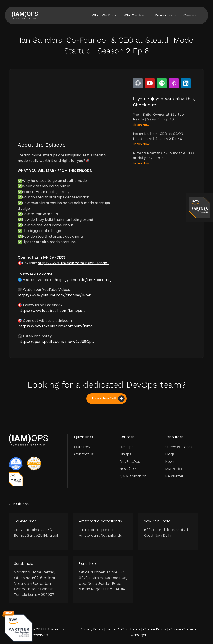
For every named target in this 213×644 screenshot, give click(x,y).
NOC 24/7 (128, 469)
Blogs (170, 454)
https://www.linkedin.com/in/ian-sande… (73, 263)
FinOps (125, 454)
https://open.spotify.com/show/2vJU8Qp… (56, 342)
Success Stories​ (179, 447)
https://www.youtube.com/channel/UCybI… (57, 295)
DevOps (127, 447)
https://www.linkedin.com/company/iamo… (57, 326)
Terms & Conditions (123, 629)
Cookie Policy (155, 629)
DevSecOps (130, 462)
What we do (106, 15)
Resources (167, 15)
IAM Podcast (176, 469)
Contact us (84, 454)
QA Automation (133, 476)
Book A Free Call (108, 399)
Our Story (82, 447)
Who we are (137, 15)
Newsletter (175, 476)
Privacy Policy (92, 629)
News (170, 462)
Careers (190, 15)
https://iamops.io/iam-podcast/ (83, 280)
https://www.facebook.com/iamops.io (52, 311)
